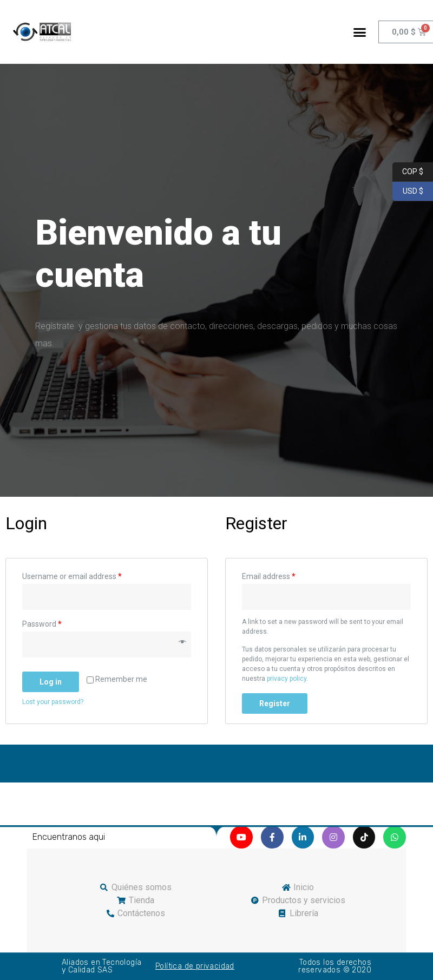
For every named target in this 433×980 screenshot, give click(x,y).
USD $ (408, 192)
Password (42, 624)
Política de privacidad (195, 966)
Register (275, 703)
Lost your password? (53, 702)
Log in (51, 682)
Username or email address (72, 576)
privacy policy (287, 679)
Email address (269, 576)
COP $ (408, 172)
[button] (359, 32)
